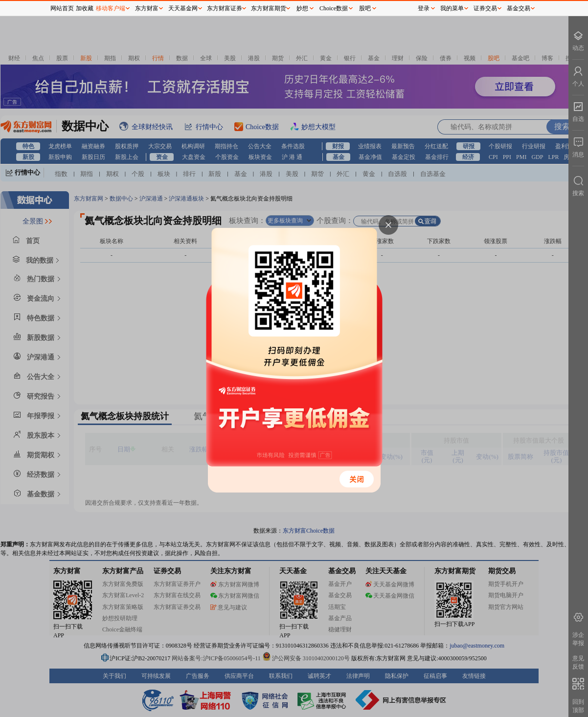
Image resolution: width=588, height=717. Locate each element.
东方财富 (147, 8)
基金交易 (519, 8)
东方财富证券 (225, 8)
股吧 (365, 8)
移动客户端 (111, 8)
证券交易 (485, 8)
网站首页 (62, 8)
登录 (424, 8)
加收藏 (85, 8)
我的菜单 (452, 8)
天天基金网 (183, 8)
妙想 (302, 8)
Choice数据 (334, 8)
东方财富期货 (269, 8)
